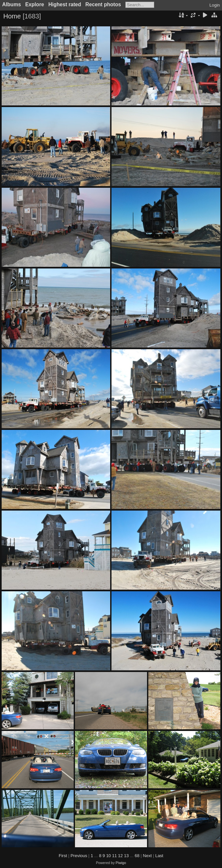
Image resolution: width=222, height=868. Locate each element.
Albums (12, 4)
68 (137, 856)
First (63, 856)
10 (109, 856)
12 (120, 856)
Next (148, 856)
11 (114, 856)
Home (12, 16)
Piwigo (121, 863)
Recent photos (103, 4)
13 (126, 856)
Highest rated (65, 4)
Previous (79, 856)
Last (159, 856)
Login (215, 5)
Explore (35, 4)
